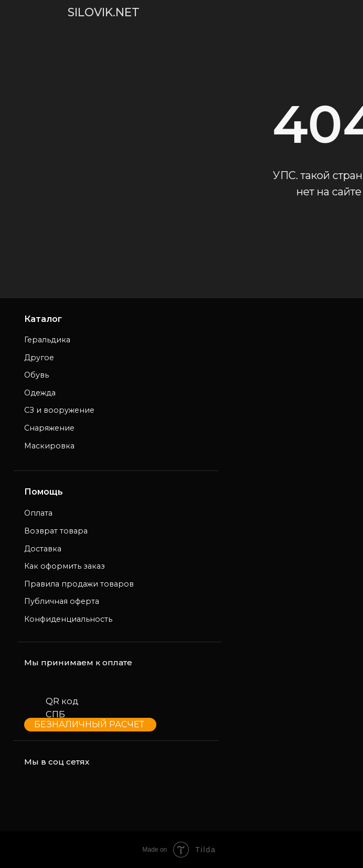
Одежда (40, 393)
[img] (23, 12)
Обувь (36, 375)
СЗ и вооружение (59, 410)
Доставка (43, 549)
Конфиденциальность (68, 619)
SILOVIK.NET (104, 12)
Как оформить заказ (65, 566)
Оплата (38, 513)
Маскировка (49, 446)
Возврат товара (56, 531)
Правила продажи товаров (79, 584)
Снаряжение (49, 428)
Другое (39, 358)
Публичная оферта (62, 601)
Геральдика (47, 340)
